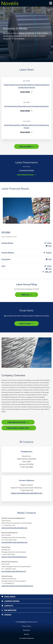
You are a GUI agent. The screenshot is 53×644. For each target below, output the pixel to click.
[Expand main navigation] (50, 3)
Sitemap (6, 615)
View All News (25, 147)
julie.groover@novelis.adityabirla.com (14, 528)
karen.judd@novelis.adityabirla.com (14, 571)
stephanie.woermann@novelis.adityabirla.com (17, 586)
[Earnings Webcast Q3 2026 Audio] (26, 253)
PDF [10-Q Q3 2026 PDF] (49, 269)
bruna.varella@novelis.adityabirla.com (14, 542)
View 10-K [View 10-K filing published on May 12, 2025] (25, 295)
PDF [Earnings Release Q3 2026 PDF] (49, 246)
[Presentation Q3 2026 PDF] (26, 259)
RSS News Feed (9, 610)
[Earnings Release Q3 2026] (26, 243)
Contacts (7, 606)
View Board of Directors (17, 428)
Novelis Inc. (23, 622)
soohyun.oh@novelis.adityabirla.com (14, 557)
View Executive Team (17, 422)
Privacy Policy (27, 626)
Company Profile (10, 601)
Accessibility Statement (27, 638)
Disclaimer (26, 630)
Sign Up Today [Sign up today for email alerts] (25, 324)
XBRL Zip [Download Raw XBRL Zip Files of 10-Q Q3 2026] (47, 272)
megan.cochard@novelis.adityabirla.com (27, 493)
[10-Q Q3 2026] (26, 266)
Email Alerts (8, 597)
